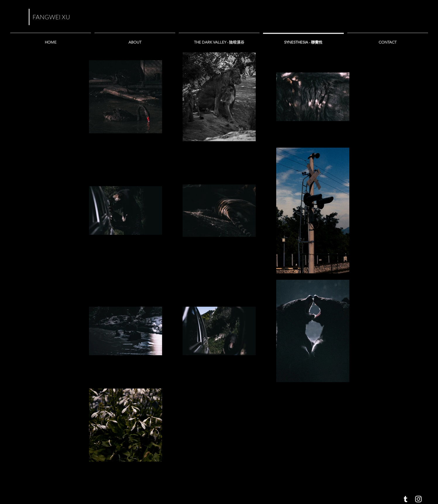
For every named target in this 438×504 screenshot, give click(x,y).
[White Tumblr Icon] (406, 499)
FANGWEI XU (51, 17)
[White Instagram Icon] (418, 499)
